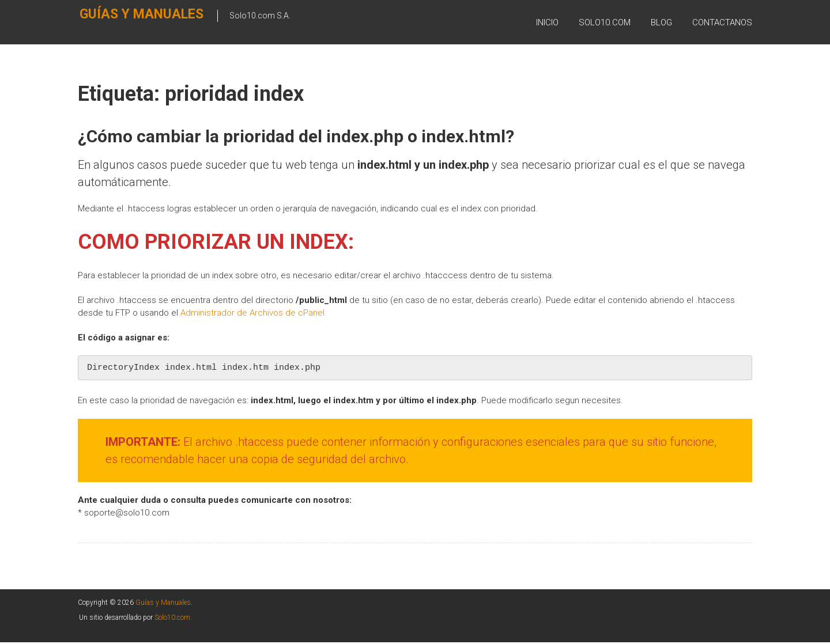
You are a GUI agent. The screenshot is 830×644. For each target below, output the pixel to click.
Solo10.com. (173, 619)
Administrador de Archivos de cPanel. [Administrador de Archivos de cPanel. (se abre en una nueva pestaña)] (254, 313)
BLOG (661, 22)
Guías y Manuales (120, 21)
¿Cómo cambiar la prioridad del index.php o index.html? (296, 136)
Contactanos (722, 22)
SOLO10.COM (605, 22)
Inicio (547, 22)
